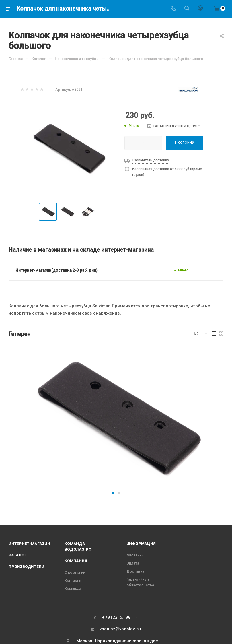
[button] (113, 493)
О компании (75, 572)
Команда (73, 588)
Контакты (73, 580)
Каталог (18, 555)
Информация (141, 544)
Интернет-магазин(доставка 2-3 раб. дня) (56, 270)
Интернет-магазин (29, 544)
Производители (26, 567)
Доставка (135, 571)
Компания (76, 561)
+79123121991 (117, 618)
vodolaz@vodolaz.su (120, 629)
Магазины (136, 555)
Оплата (133, 563)
